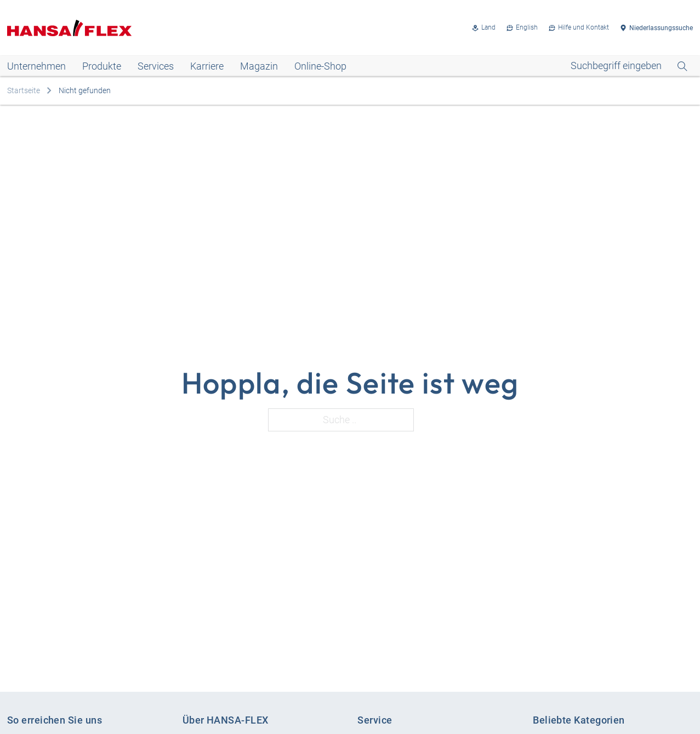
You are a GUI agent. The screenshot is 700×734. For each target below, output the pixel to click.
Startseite (24, 90)
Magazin (259, 66)
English (527, 28)
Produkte (102, 66)
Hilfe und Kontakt (584, 28)
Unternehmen (36, 66)
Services (156, 66)
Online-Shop (320, 66)
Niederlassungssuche (661, 28)
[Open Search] (629, 66)
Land (488, 28)
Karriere (207, 66)
